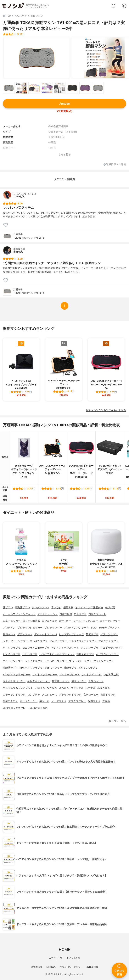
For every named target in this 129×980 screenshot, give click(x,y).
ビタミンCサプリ (88, 668)
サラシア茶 (77, 688)
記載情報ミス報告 (115, 165)
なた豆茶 (52, 688)
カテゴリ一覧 (56, 958)
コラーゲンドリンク (14, 695)
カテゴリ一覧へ (117, 721)
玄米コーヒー (91, 695)
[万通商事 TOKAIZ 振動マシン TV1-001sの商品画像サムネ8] (98, 88)
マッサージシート (70, 674)
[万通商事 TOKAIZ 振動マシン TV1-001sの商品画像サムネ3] (34, 88)
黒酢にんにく (10, 701)
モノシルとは (73, 958)
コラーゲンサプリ (13, 661)
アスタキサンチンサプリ (83, 641)
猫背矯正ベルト (61, 681)
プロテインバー (53, 628)
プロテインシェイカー (30, 628)
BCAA (94, 628)
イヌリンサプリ (109, 634)
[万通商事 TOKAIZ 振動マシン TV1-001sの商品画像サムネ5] (60, 88)
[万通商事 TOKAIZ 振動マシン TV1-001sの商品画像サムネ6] (72, 88)
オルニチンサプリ (109, 641)
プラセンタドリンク (70, 695)
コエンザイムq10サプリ (36, 648)
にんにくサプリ (58, 641)
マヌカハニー (90, 621)
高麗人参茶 (104, 688)
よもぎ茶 (64, 688)
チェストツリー (53, 668)
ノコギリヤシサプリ (112, 648)
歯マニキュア (49, 621)
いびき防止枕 (111, 674)
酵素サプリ (92, 634)
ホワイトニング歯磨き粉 (89, 607)
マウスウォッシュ (48, 614)
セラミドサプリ (34, 661)
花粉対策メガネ (39, 708)
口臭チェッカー (12, 621)
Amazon (64, 104)
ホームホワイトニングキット (19, 614)
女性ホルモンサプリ (31, 668)
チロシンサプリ (90, 648)
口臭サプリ (80, 614)
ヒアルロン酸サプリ (56, 661)
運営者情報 (37, 967)
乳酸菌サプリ (10, 668)
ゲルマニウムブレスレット (18, 688)
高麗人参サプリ (85, 654)
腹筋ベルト (9, 634)
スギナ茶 (90, 688)
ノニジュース (49, 695)
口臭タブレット (97, 614)
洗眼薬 (106, 701)
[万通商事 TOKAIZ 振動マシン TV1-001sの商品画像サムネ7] (85, 88)
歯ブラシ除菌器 (31, 621)
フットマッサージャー (45, 674)
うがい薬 (110, 607)
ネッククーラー (29, 701)
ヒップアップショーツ (71, 634)
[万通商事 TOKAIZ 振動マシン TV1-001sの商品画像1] (37, 58)
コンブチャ (34, 695)
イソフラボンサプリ (107, 654)
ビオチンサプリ (12, 654)
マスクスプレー (77, 701)
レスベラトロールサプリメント (57, 654)
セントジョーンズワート (65, 648)
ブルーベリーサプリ (80, 661)
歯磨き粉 (68, 607)
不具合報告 (92, 967)
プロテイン (9, 628)
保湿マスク (94, 701)
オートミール (73, 621)
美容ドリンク (108, 695)
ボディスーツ (25, 634)
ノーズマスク (59, 701)
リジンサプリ (30, 654)
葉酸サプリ (70, 668)
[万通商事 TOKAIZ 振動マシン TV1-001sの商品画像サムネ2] (21, 88)
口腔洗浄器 (66, 614)
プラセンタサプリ (104, 661)
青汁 (61, 621)
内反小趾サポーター (14, 681)
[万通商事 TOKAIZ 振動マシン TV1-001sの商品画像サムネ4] (47, 88)
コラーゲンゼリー (110, 621)
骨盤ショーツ (96, 681)
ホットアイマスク (92, 674)
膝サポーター (79, 681)
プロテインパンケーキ (76, 628)
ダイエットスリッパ (46, 634)
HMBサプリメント (109, 628)
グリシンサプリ (12, 648)
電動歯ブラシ (22, 607)
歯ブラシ (8, 607)
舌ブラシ (56, 607)
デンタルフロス (41, 607)
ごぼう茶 (40, 688)
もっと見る (65, 154)
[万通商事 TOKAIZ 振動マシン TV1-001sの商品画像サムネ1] (9, 88)
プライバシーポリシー (71, 967)
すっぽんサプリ (39, 641)
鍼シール (44, 701)
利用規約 (51, 967)
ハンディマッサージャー (17, 674)
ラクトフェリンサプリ (15, 641)
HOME (64, 950)
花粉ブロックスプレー (15, 708)
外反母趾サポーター (39, 681)
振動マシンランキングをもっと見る (106, 410)
